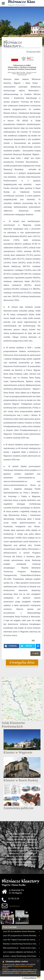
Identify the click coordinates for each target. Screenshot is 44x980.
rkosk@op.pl (14, 906)
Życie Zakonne (10, 927)
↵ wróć (35, 653)
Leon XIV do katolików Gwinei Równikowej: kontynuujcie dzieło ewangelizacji (20, 931)
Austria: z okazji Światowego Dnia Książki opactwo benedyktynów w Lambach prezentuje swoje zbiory (20, 956)
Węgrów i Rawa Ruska (22, 3)
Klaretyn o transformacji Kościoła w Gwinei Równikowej (20, 944)
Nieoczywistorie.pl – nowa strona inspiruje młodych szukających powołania (20, 948)
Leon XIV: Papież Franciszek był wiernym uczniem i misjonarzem (20, 940)
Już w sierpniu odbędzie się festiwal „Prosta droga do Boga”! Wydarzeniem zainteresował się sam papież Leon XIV (20, 952)
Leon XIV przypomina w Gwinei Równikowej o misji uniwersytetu (20, 936)
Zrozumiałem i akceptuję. (28, 973)
